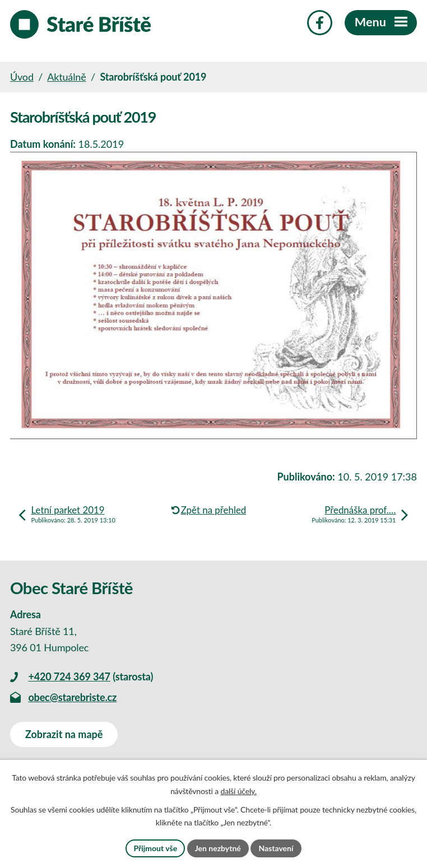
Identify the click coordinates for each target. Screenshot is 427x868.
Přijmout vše (155, 848)
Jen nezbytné (218, 848)
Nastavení (276, 848)
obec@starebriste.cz (72, 697)
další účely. (238, 791)
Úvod (22, 77)
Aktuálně (66, 77)
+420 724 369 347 (69, 676)
